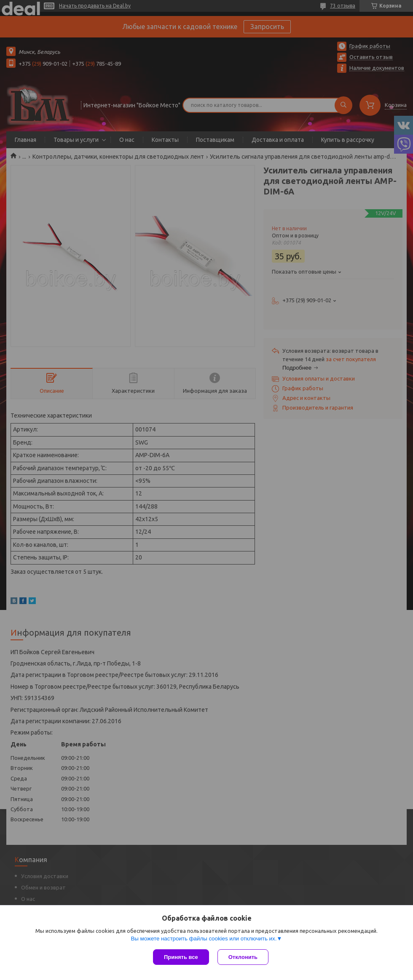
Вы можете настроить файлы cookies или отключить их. (204, 939)
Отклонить (243, 957)
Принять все (181, 957)
